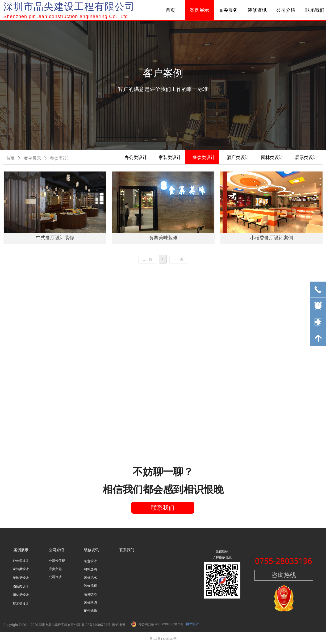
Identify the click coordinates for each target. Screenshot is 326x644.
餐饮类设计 (61, 158)
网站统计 (193, 624)
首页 (10, 158)
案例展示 (32, 158)
